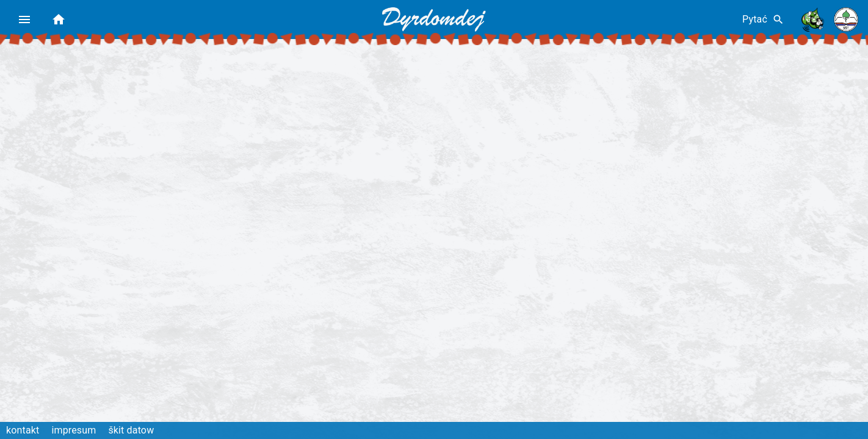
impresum (74, 430)
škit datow (131, 430)
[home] (59, 20)
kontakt (23, 430)
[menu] (24, 20)
